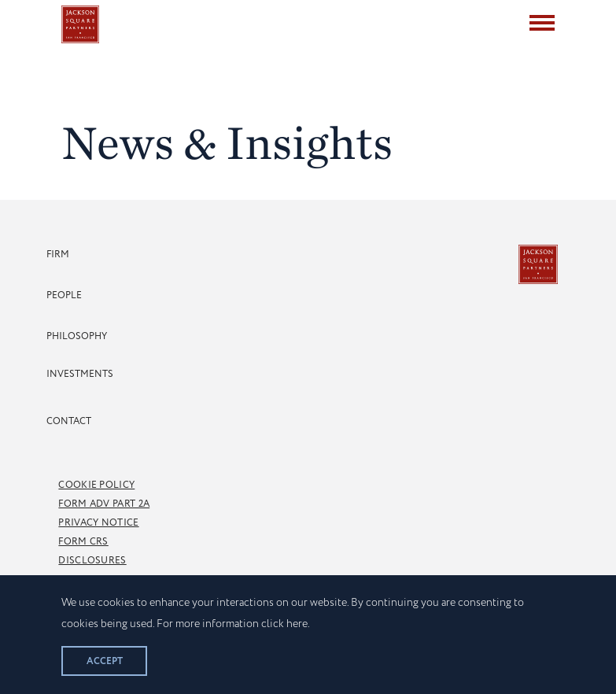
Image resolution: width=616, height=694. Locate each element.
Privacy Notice (98, 523)
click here (284, 624)
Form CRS (83, 542)
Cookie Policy (96, 485)
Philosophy (77, 336)
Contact (69, 421)
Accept (105, 661)
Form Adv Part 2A (104, 504)
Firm (58, 255)
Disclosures (92, 561)
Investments (80, 374)
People (64, 295)
